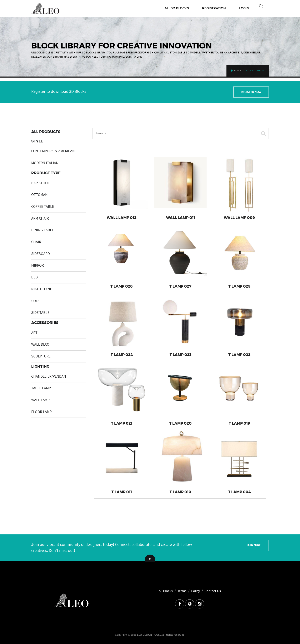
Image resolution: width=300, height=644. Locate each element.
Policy (196, 591)
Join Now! (254, 545)
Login (244, 8)
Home (236, 70)
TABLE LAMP (41, 388)
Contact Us (213, 591)
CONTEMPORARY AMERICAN (53, 151)
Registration (214, 8)
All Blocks (166, 591)
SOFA (35, 301)
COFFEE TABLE (43, 207)
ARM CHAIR (40, 218)
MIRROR (37, 265)
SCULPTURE (41, 356)
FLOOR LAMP (41, 412)
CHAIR (36, 242)
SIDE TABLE (40, 313)
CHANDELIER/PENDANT (50, 376)
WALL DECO (40, 344)
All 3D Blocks (177, 8)
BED (34, 277)
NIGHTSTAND (42, 289)
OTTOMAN (39, 195)
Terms (182, 591)
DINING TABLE (42, 230)
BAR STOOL (40, 183)
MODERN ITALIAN (45, 163)
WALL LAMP (40, 400)
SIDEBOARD (41, 254)
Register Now (251, 92)
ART (34, 333)
